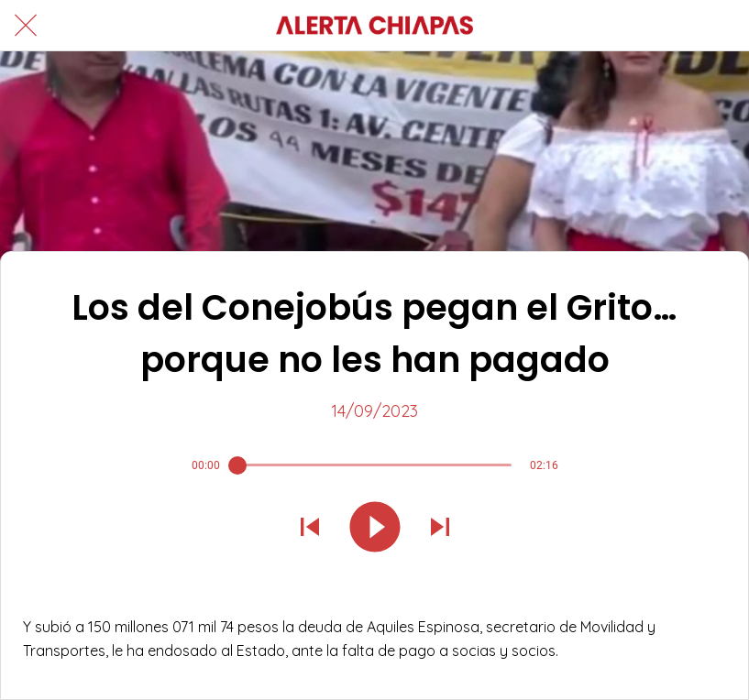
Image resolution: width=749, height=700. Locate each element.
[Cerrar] (26, 26)
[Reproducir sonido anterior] (310, 529)
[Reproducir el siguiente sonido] (440, 529)
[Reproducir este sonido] (375, 529)
